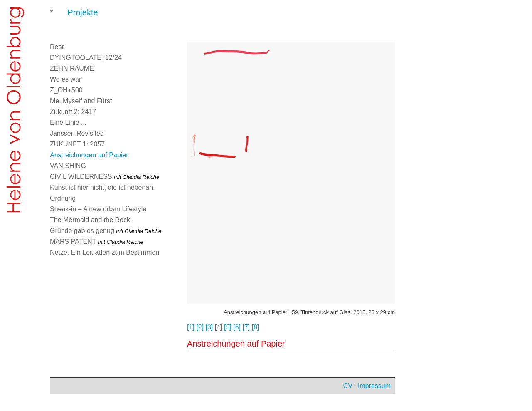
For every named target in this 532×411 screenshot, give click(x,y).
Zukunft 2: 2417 (73, 112)
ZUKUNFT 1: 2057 (77, 144)
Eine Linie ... (68, 123)
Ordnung (63, 198)
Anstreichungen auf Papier (89, 155)
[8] (256, 327)
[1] (191, 327)
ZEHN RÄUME (72, 68)
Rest (57, 47)
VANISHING (68, 166)
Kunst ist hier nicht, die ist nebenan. (102, 187)
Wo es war (65, 79)
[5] (228, 327)
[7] (246, 327)
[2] (200, 327)
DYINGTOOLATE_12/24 (86, 58)
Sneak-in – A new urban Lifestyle (98, 209)
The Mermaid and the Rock (90, 220)
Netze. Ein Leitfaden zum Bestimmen (105, 252)
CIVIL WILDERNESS (105, 177)
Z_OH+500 (66, 90)
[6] (237, 327)
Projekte (83, 12)
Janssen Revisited (77, 133)
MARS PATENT (97, 241)
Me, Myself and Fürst (81, 101)
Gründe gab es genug (106, 231)
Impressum (374, 386)
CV (348, 386)
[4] (219, 327)
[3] (209, 327)
